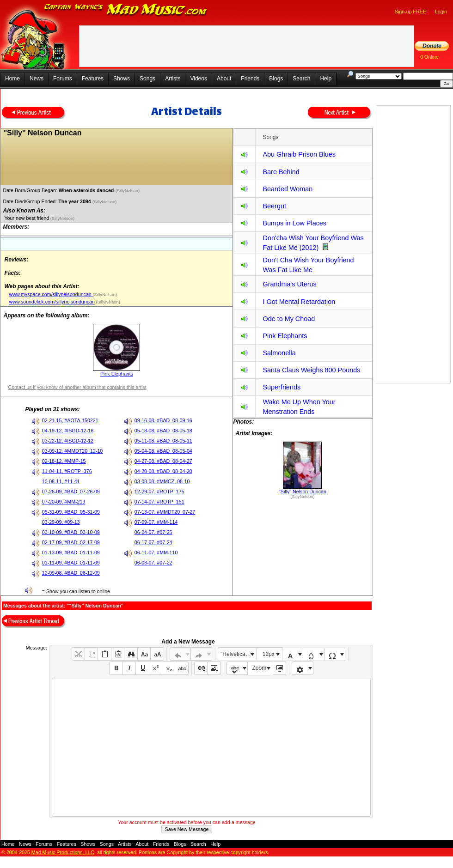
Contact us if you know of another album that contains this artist (77, 387)
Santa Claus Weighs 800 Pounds (311, 370)
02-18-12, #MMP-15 (64, 461)
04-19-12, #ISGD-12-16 (68, 431)
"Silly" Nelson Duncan (303, 492)
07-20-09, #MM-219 (64, 502)
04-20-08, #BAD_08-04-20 (163, 471)
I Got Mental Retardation (299, 302)
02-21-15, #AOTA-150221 (70, 420)
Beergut (274, 206)
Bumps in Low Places (294, 223)
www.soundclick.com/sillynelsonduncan (52, 302)
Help (326, 79)
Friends (250, 79)
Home (12, 79)
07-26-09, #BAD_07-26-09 (71, 492)
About (224, 79)
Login (441, 12)
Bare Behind (281, 172)
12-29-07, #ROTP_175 (159, 492)
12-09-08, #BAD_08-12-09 (71, 573)
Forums (63, 79)
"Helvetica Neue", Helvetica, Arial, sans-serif (239, 654)
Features (93, 79)
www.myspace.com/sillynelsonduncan (51, 294)
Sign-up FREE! (411, 12)
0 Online (429, 57)
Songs (147, 79)
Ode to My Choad (289, 319)
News (37, 79)
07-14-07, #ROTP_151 (159, 502)
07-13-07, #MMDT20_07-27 (165, 512)
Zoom (260, 668)
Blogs (276, 79)
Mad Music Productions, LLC (63, 852)
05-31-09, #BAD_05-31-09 (71, 512)
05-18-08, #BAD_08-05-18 (163, 431)
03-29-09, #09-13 (61, 522)
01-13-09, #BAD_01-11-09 (71, 552)
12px (269, 654)
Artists (173, 79)
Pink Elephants (117, 374)
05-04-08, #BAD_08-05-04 (163, 451)
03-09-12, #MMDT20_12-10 (73, 451)
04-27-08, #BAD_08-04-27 (163, 461)
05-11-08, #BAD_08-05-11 (163, 441)
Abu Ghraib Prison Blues (299, 154)
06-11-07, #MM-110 (156, 552)
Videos (198, 79)
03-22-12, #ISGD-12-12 (68, 441)
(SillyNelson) (128, 191)
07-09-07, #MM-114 (156, 522)
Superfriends (282, 387)
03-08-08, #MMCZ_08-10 (162, 481)
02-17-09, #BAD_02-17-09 (71, 542)
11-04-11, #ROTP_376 (67, 471)
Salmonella (279, 353)
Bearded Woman (288, 189)
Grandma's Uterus (289, 284)
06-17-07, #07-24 (153, 542)
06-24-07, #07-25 (153, 532)
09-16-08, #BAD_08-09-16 (163, 420)
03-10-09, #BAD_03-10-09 (71, 532)
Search (301, 79)
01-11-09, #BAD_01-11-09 (71, 563)
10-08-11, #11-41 (61, 481)
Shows (122, 79)
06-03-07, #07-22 (153, 563)
